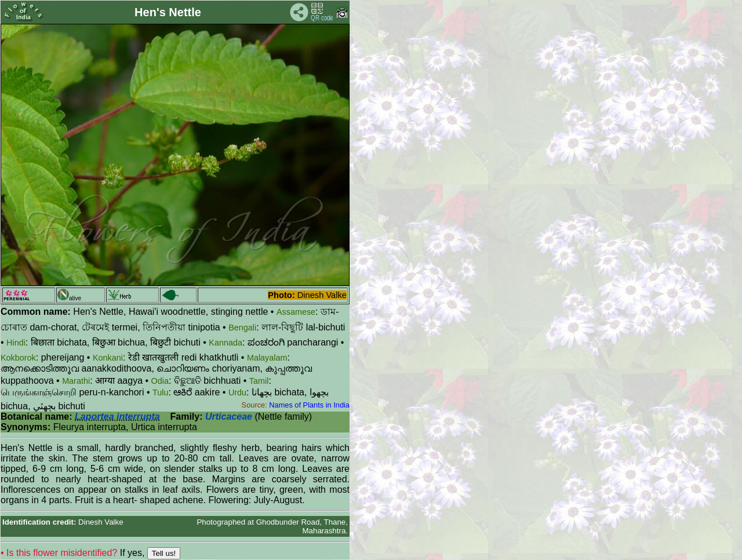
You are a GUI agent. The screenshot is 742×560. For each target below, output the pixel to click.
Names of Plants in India (309, 405)
